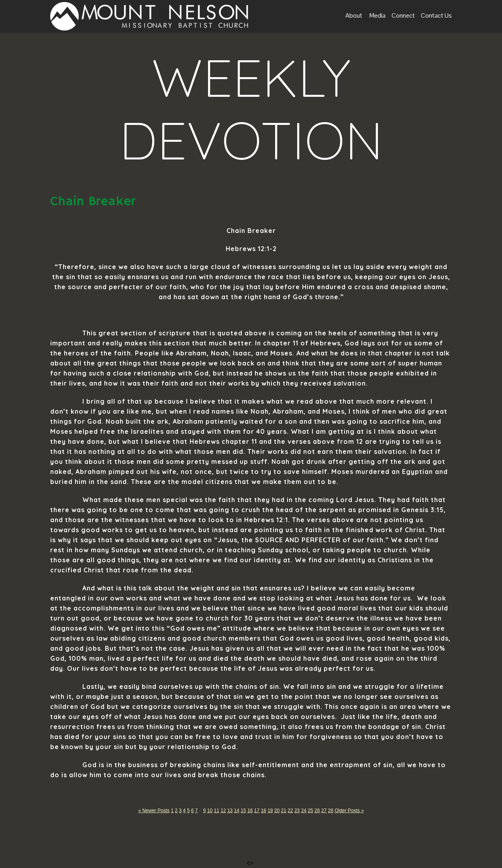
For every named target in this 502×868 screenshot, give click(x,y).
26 (317, 811)
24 (304, 811)
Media (377, 16)
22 (290, 811)
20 (277, 811)
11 (217, 811)
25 (310, 811)
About (354, 16)
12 (223, 811)
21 (284, 811)
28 (330, 811)
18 (263, 811)
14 (237, 811)
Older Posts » (349, 811)
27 (324, 811)
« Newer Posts (154, 811)
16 (250, 811)
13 (230, 811)
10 (210, 811)
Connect (403, 16)
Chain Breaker (93, 202)
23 (297, 811)
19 (270, 811)
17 (257, 811)
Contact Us (436, 16)
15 (243, 811)
